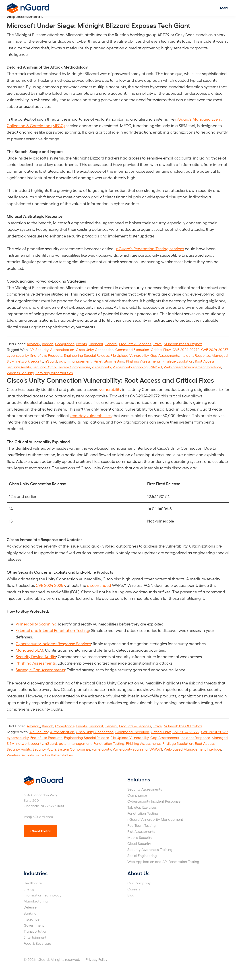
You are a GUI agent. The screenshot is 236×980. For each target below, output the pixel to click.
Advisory (33, 344)
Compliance (65, 344)
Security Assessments (145, 789)
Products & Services (135, 344)
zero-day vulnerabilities (91, 415)
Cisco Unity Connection (95, 349)
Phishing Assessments (143, 361)
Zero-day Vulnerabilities (54, 373)
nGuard (51, 361)
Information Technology (42, 895)
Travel (158, 344)
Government (34, 925)
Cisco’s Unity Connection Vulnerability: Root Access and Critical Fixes (110, 380)
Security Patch (44, 367)
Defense (30, 907)
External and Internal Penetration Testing (52, 630)
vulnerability (101, 367)
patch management (75, 361)
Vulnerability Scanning (36, 624)
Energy (29, 889)
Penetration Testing (109, 361)
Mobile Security (140, 837)
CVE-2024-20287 (214, 349)
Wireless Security (20, 373)
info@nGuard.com (38, 817)
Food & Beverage (37, 943)
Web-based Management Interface (192, 367)
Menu (225, 8)
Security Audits (19, 367)
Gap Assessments (165, 355)
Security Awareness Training (150, 849)
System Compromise (74, 367)
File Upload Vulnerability (130, 355)
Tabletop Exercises (142, 807)
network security (30, 361)
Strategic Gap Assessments (40, 670)
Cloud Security (139, 843)
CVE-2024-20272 (186, 349)
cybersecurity (18, 355)
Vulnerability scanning (130, 367)
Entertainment (35, 937)
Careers (134, 889)
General (111, 344)
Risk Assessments (141, 831)
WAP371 (156, 367)
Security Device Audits (36, 656)
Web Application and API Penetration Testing (163, 861)
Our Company (139, 883)
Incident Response (195, 355)
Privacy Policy (96, 959)
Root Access (205, 361)
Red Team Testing (142, 825)
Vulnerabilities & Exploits (183, 344)
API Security (39, 349)
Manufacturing (36, 901)
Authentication (62, 349)
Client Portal (40, 831)
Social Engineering (142, 855)
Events (82, 344)
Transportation (35, 931)
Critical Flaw (161, 349)
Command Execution (132, 349)
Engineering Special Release (86, 355)
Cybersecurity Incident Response (154, 801)
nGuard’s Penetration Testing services (150, 249)
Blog (131, 895)
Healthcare (33, 883)
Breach (48, 344)
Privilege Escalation (178, 361)
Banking (30, 913)
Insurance (32, 919)
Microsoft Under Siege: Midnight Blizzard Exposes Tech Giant (98, 25)
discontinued (99, 585)
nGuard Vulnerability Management (155, 819)
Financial (96, 344)
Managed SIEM (29, 650)
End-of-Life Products (46, 355)
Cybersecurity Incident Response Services (53, 643)
